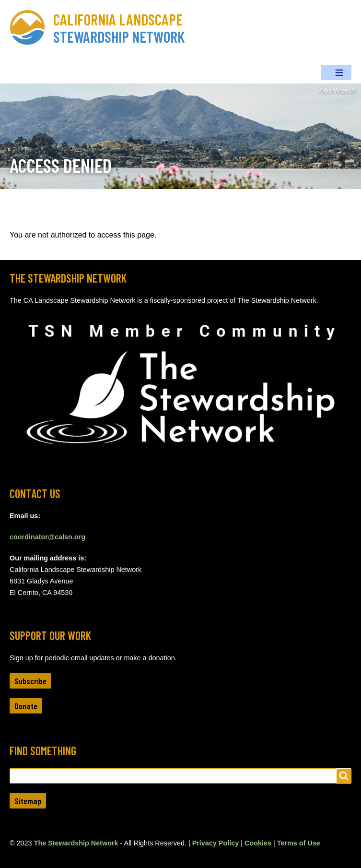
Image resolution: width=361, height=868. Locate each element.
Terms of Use (299, 843)
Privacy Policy (216, 843)
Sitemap (28, 801)
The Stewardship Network (76, 843)
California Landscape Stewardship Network (119, 28)
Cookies (258, 843)
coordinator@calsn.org (47, 537)
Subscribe (30, 681)
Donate (26, 706)
